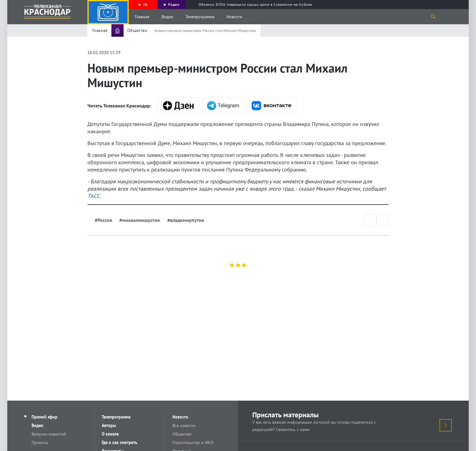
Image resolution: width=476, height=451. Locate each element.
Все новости (184, 426)
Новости (234, 17)
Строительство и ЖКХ (193, 443)
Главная (142, 17)
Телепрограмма (200, 17)
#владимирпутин (186, 220)
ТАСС (93, 196)
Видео (167, 17)
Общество (182, 434)
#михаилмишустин (140, 220)
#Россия (103, 220)
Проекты (40, 443)
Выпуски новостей (49, 434)
